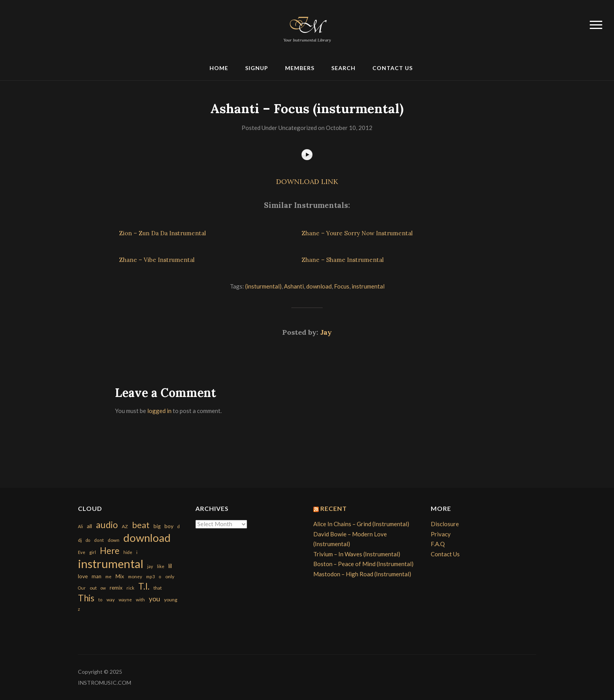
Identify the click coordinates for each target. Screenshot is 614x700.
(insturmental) (263, 286)
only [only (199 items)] (170, 576)
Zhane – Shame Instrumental (343, 260)
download (319, 286)
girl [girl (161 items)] (93, 552)
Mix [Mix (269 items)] (120, 576)
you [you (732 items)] (154, 599)
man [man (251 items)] (97, 576)
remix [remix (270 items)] (116, 588)
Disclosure (445, 524)
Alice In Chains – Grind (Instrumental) (361, 524)
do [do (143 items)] (88, 540)
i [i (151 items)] (137, 552)
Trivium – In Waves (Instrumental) (357, 554)
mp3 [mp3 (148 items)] (150, 576)
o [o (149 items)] (160, 576)
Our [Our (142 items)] (82, 588)
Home (219, 68)
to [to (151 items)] (100, 600)
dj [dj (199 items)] (80, 540)
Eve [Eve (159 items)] (82, 552)
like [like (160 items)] (161, 566)
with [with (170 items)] (140, 600)
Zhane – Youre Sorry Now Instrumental (357, 233)
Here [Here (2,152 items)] (110, 551)
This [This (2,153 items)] (86, 598)
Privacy (441, 534)
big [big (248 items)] (157, 526)
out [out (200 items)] (93, 588)
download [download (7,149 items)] (147, 538)
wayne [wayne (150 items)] (125, 600)
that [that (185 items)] (158, 588)
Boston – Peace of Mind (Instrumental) (363, 564)
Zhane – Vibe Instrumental (157, 260)
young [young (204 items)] (171, 600)
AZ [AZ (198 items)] (125, 526)
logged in (159, 411)
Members (300, 68)
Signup (257, 68)
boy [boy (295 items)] (169, 526)
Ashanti (294, 286)
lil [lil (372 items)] (170, 566)
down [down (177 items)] (114, 540)
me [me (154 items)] (108, 576)
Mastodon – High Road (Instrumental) (362, 574)
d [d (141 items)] (179, 526)
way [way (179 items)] (111, 600)
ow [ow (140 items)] (103, 588)
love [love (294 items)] (83, 576)
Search (343, 68)
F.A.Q (438, 544)
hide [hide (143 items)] (128, 552)
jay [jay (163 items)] (150, 566)
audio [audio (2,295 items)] (107, 525)
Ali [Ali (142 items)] (80, 526)
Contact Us (393, 68)
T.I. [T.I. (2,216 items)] (144, 586)
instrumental (368, 286)
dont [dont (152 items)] (99, 540)
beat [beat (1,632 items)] (141, 525)
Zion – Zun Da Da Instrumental (163, 233)
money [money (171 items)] (135, 576)
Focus (342, 286)
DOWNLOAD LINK (307, 181)
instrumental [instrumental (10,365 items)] (111, 564)
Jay (326, 332)
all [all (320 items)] (89, 526)
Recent (334, 508)
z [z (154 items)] (79, 609)
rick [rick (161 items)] (130, 588)
